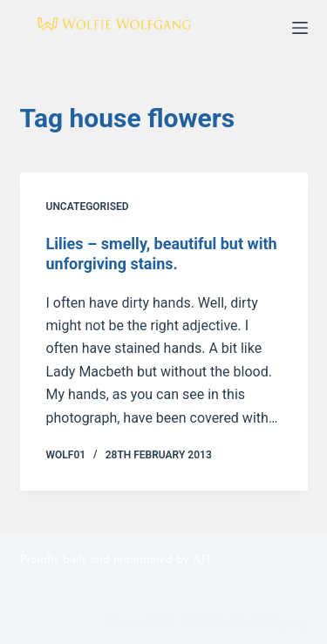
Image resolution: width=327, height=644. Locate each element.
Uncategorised (88, 207)
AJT (202, 560)
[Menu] (300, 28)
